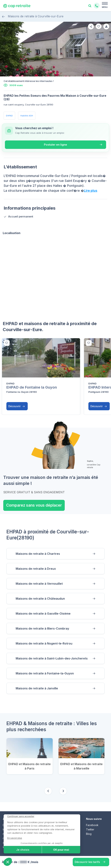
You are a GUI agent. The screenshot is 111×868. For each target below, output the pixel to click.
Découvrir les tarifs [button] (87, 862)
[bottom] (7, 343)
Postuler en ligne (55, 145)
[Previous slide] (48, 791)
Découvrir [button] (17, 406)
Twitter (90, 829)
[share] (91, 26)
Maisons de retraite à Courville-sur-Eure (33, 16)
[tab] (56, 73)
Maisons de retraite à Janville (37, 688)
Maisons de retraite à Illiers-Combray (42, 628)
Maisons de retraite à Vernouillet (39, 584)
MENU (105, 7)
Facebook (92, 825)
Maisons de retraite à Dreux (36, 569)
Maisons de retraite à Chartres (38, 554)
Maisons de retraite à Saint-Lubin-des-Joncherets (52, 658)
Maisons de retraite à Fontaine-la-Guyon (45, 673)
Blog (89, 834)
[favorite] (99, 26)
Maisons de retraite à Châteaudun (40, 599)
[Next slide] (63, 791)
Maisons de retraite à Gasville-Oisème (43, 614)
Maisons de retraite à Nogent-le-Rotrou (44, 643)
